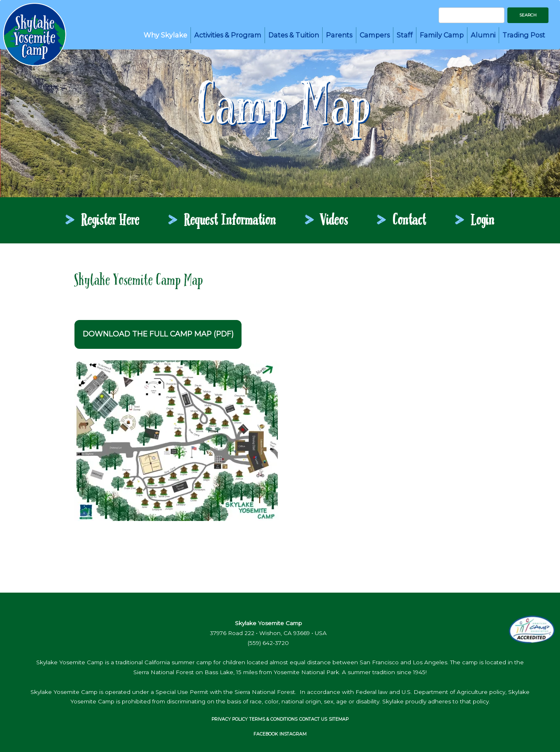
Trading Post (524, 35)
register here (110, 221)
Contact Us (313, 719)
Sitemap (339, 719)
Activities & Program (228, 35)
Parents (339, 35)
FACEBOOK (266, 734)
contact (410, 221)
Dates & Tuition (294, 35)
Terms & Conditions (273, 719)
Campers (375, 35)
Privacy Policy (230, 719)
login (483, 221)
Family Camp (442, 35)
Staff (405, 35)
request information (230, 221)
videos (334, 221)
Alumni (483, 35)
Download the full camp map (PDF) (158, 334)
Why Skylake (165, 35)
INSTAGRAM (293, 734)
